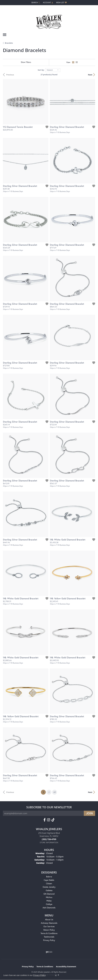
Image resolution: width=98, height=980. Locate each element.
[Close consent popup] (56, 975)
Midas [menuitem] (49, 901)
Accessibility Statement (66, 967)
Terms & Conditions (49, 933)
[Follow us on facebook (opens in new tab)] (45, 820)
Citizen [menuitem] (49, 883)
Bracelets (9, 43)
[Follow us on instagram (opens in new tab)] (49, 820)
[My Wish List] (61, 3)
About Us (49, 919)
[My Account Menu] (48, 3)
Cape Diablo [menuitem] (49, 880)
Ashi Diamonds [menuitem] (49, 908)
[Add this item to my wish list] (47, 127)
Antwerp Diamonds (49, 923)
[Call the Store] (49, 839)
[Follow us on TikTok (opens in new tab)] (53, 820)
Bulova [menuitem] (49, 877)
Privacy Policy (49, 940)
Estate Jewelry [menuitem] (49, 887)
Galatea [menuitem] (49, 890)
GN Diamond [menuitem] (49, 894)
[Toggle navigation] (5, 35)
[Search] (36, 3)
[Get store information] (49, 843)
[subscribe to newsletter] (89, 813)
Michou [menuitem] (49, 897)
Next (90, 75)
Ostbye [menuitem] (49, 904)
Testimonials (49, 937)
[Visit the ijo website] (49, 952)
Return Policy (49, 930)
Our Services (49, 926)
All (55, 792)
